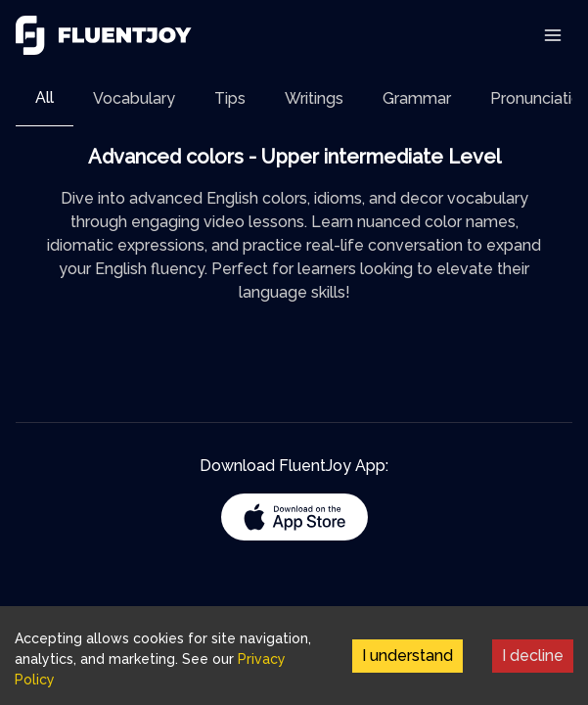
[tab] (45, 98)
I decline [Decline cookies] (533, 656)
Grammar (417, 98)
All (45, 97)
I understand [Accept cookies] (407, 656)
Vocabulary (134, 98)
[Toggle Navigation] (553, 35)
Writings (314, 98)
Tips (230, 98)
